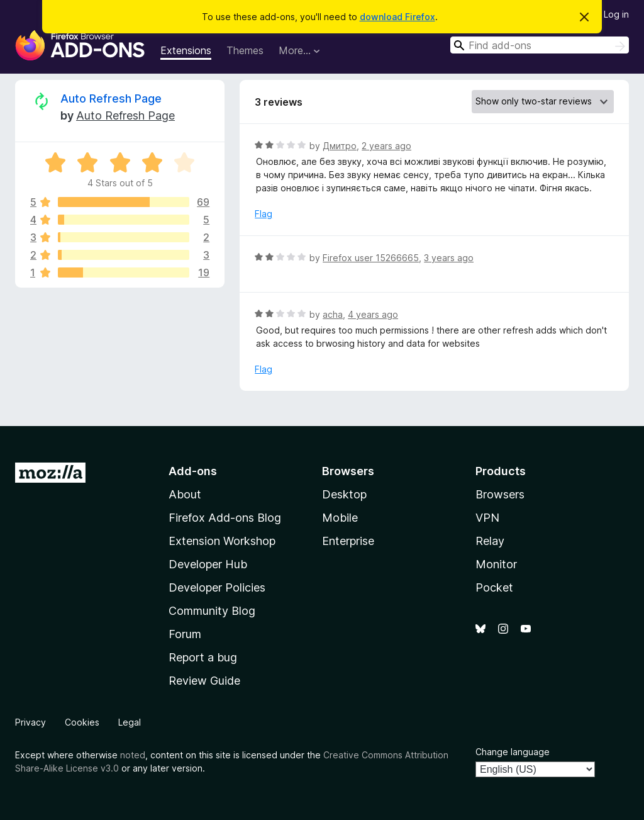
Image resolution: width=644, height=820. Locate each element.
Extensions (186, 50)
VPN (487, 518)
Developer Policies (217, 587)
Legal (130, 722)
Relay (490, 541)
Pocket (494, 587)
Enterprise (348, 541)
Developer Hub (208, 564)
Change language (513, 752)
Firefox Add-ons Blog (225, 518)
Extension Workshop (222, 541)
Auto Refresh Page (111, 98)
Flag (264, 214)
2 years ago (386, 146)
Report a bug (203, 657)
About (185, 494)
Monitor (496, 564)
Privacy (31, 722)
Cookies (82, 722)
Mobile (340, 518)
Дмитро (340, 146)
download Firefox (397, 17)
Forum (185, 634)
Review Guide (204, 681)
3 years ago (449, 258)
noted (133, 755)
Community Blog (212, 611)
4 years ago (373, 314)
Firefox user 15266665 (371, 258)
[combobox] (540, 45)
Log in (616, 14)
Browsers (500, 494)
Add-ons (193, 471)
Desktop (344, 494)
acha (333, 314)
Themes (245, 50)
